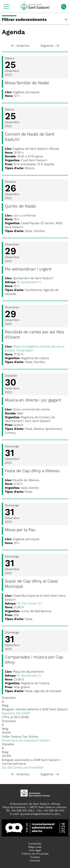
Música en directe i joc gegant (33, 400)
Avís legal (35, 850)
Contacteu (35, 844)
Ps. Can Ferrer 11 (28, 604)
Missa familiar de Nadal (27, 83)
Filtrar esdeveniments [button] (35, 20)
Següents (50, 46)
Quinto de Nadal (20, 206)
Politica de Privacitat (35, 854)
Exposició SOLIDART (16, 713)
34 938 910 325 (22, 811)
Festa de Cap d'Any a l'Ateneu (32, 471)
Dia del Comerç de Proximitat (22, 768)
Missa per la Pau (20, 530)
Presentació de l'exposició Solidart (26, 741)
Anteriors (20, 46)
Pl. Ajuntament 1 (28, 282)
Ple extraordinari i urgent (28, 269)
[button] (6, 8)
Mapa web (35, 847)
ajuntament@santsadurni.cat (39, 814)
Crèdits (35, 857)
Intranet (35, 861)
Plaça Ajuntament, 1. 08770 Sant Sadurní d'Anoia (34, 807)
